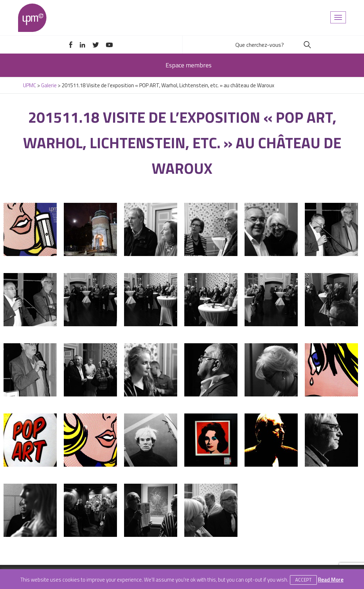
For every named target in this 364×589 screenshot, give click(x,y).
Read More (331, 580)
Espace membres (189, 65)
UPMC (32, 18)
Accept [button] (303, 580)
